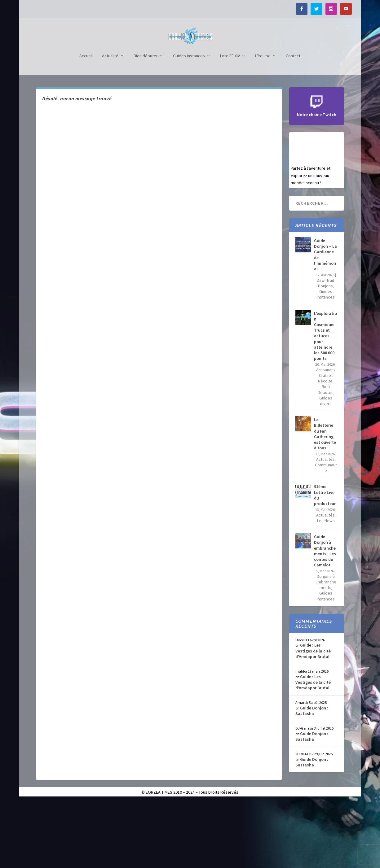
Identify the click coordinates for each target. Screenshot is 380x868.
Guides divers (326, 468)
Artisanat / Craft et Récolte (326, 442)
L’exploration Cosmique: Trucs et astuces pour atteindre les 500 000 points (325, 403)
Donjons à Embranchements (326, 649)
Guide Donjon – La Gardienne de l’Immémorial (325, 322)
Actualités (325, 526)
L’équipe (263, 123)
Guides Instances (189, 123)
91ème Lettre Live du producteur (325, 562)
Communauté (326, 534)
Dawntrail (325, 347)
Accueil (86, 123)
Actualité (110, 123)
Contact (293, 123)
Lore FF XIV (230, 123)
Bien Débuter (325, 456)
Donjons (325, 353)
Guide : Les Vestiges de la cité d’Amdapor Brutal (313, 718)
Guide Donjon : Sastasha (312, 778)
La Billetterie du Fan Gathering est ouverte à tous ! (325, 501)
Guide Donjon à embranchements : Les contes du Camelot (325, 618)
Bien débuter (146, 123)
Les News (326, 587)
